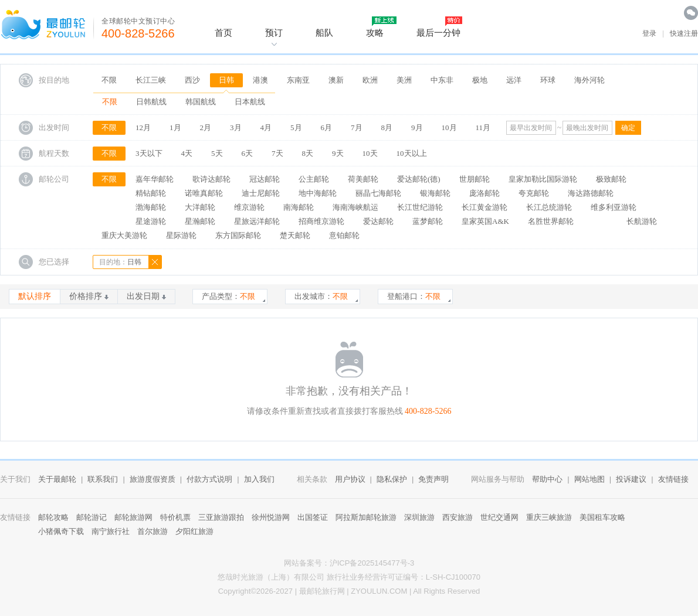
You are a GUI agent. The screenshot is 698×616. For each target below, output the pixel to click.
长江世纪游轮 (420, 207)
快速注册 (684, 33)
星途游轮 (151, 221)
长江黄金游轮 (484, 207)
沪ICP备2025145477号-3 (372, 563)
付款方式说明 (209, 479)
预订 (274, 33)
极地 (480, 80)
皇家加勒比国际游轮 (543, 179)
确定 (628, 128)
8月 (387, 127)
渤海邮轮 (151, 207)
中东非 (442, 80)
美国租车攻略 (602, 517)
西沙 (192, 80)
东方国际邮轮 (238, 235)
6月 (327, 127)
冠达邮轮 (265, 179)
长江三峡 (151, 80)
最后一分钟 (438, 33)
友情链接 (673, 479)
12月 (143, 127)
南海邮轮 (299, 207)
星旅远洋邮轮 (257, 221)
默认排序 (35, 296)
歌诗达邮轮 (211, 179)
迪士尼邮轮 (261, 193)
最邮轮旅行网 (322, 591)
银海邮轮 (435, 193)
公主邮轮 (314, 179)
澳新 (336, 80)
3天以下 (149, 153)
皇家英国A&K (485, 221)
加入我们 (259, 479)
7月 (357, 127)
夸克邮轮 (534, 193)
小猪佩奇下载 (61, 531)
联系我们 (103, 479)
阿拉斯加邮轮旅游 (366, 517)
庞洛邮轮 (484, 193)
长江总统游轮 (549, 207)
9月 (417, 127)
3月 (236, 127)
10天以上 (412, 153)
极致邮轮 (611, 179)
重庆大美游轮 (124, 235)
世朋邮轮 (475, 179)
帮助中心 (547, 479)
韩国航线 (201, 102)
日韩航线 (151, 102)
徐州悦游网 (271, 517)
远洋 (514, 80)
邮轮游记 (92, 517)
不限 (109, 80)
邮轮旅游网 (133, 517)
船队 (324, 33)
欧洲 (370, 80)
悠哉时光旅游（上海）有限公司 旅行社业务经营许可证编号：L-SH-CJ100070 (349, 577)
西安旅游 (458, 517)
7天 (277, 153)
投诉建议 (631, 479)
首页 (223, 33)
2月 (206, 127)
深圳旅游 (419, 517)
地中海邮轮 (318, 193)
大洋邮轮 (200, 207)
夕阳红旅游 (194, 531)
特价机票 (175, 517)
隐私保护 (392, 479)
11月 (483, 127)
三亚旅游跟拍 (221, 517)
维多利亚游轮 (614, 207)
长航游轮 (642, 221)
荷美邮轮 (363, 179)
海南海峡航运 (355, 207)
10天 (370, 153)
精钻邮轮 (151, 193)
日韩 (226, 80)
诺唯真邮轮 (204, 193)
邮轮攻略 (53, 517)
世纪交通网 (499, 517)
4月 (266, 127)
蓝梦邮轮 (428, 221)
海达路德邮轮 (591, 193)
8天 (308, 153)
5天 (217, 153)
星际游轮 (181, 235)
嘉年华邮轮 (155, 179)
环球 (548, 80)
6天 (248, 153)
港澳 (260, 80)
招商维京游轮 (321, 221)
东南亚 (298, 80)
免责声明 (433, 479)
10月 (449, 127)
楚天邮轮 (295, 235)
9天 (338, 153)
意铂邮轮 (344, 235)
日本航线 (250, 102)
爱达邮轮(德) (419, 179)
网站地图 (589, 479)
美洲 (404, 80)
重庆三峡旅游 (549, 517)
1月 (175, 127)
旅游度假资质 (153, 479)
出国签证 (313, 517)
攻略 (375, 33)
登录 (649, 33)
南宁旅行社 (111, 531)
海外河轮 (589, 80)
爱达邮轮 (378, 221)
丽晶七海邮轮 (378, 193)
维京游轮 (249, 207)
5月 (296, 127)
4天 (187, 153)
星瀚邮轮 (200, 221)
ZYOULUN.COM (379, 591)
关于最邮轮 (57, 479)
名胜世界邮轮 (551, 221)
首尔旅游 (153, 531)
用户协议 (350, 479)
